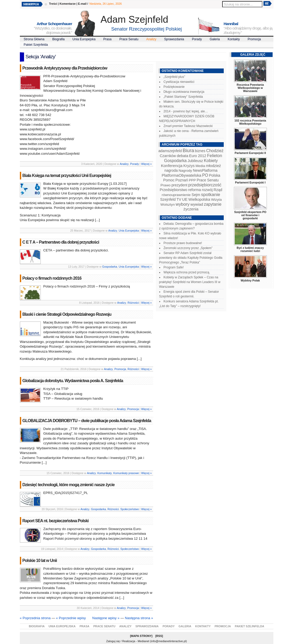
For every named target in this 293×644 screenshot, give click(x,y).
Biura (188, 150)
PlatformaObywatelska (181, 175)
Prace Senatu (129, 39)
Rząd (218, 190)
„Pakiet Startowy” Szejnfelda (183, 97)
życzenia (191, 209)
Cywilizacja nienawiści (179, 82)
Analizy (151, 39)
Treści (53, 4)
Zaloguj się (113, 641)
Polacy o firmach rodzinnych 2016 (52, 278)
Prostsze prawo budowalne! (183, 243)
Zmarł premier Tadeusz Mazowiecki (188, 126)
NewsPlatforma (205, 170)
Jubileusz (195, 161)
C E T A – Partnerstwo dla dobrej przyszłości (61, 242)
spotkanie (211, 195)
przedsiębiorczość (205, 185)
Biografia (58, 39)
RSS (159, 636)
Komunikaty (105, 473)
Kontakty (234, 39)
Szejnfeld (168, 199)
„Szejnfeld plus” (174, 77)
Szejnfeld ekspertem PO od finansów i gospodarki (250, 215)
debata (182, 156)
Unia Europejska (84, 39)
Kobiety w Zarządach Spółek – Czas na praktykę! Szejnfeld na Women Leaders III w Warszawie (190, 282)
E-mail (82, 4)
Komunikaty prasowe (126, 473)
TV (179, 199)
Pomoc (169, 180)
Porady (197, 39)
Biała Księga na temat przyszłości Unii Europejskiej (67, 176)
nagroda (171, 170)
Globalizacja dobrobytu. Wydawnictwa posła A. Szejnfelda (73, 381)
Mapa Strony (141, 636)
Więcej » (146, 164)
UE (185, 199)
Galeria (215, 39)
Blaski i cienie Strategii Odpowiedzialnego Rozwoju (67, 314)
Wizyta (216, 200)
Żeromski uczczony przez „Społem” (188, 248)
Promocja (254, 39)
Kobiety (211, 161)
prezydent (179, 185)
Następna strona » (139, 618)
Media (200, 166)
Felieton (215, 156)
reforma (195, 190)
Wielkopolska (199, 199)
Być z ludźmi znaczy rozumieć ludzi (250, 249)
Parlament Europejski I (250, 182)
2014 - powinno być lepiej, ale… (186, 111)
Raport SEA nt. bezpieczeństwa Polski (56, 521)
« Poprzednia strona (35, 618)
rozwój (207, 190)
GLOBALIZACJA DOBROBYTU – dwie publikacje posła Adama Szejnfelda (87, 421)
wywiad (197, 204)
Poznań (182, 180)
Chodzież (215, 151)
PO (205, 175)
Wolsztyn (168, 205)
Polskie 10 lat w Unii (40, 560)
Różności (133, 303)
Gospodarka (110, 267)
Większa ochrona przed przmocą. (187, 272)
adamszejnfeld (170, 151)
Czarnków (168, 156)
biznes (200, 151)
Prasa (107, 39)
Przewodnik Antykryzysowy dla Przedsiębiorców (65, 68)
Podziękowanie (174, 87)
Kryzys (189, 166)
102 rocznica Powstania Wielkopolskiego (250, 122)
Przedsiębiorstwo (174, 190)
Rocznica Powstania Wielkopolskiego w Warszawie (250, 88)
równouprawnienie (176, 195)
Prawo (166, 185)
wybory (183, 204)
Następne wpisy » (106, 618)
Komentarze (68, 4)
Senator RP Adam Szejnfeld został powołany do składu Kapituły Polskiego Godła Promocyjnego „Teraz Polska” (191, 258)
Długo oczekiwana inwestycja (184, 92)
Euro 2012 (198, 156)
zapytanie (213, 204)
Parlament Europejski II (250, 153)
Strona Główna (34, 39)
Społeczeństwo (130, 509)
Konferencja (172, 166)
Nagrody (185, 171)
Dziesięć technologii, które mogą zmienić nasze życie (69, 485)
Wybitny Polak (250, 280)
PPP (192, 180)
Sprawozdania (174, 39)
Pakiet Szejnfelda (36, 45)
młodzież (214, 166)
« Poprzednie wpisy (71, 618)
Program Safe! (174, 267)
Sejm (196, 195)
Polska (214, 175)
